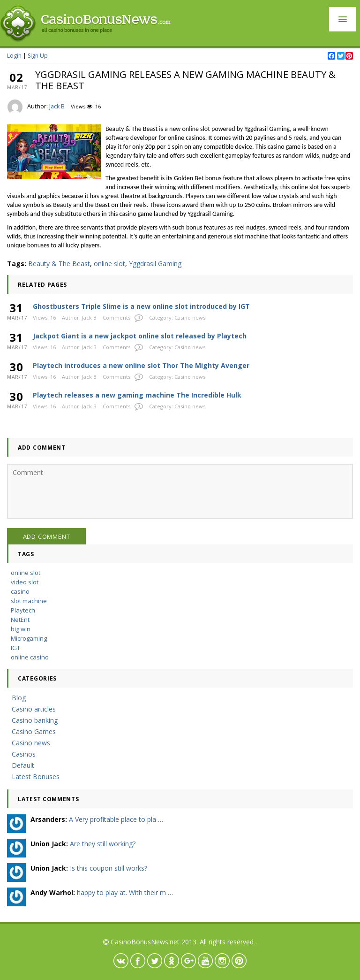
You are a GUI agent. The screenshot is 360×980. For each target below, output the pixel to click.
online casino (30, 657)
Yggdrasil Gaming (155, 264)
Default (23, 765)
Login (14, 56)
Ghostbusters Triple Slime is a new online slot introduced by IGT (141, 306)
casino (20, 591)
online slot (109, 264)
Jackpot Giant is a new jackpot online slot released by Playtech (140, 336)
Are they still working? (103, 844)
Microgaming (29, 638)
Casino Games (34, 731)
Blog (19, 698)
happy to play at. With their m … (125, 892)
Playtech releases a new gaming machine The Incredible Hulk (137, 395)
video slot (25, 582)
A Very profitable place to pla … (116, 819)
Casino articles (34, 709)
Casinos (24, 754)
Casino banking (35, 720)
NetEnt (20, 620)
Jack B (57, 106)
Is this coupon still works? (109, 868)
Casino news (190, 318)
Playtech (23, 610)
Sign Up (38, 56)
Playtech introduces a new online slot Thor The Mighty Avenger (141, 365)
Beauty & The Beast (59, 264)
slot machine (29, 601)
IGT (15, 648)
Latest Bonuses (36, 777)
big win (21, 629)
